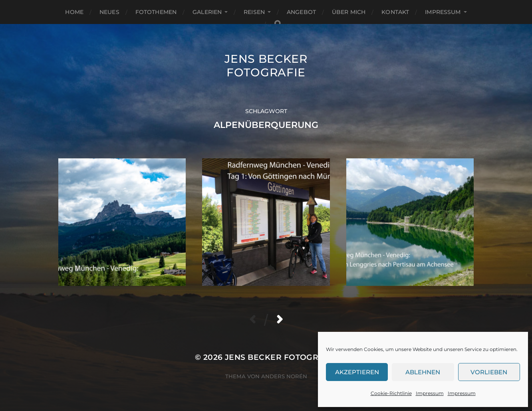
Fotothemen (156, 12)
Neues (109, 12)
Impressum (430, 393)
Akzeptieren (357, 372)
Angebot (301, 12)
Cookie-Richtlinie (391, 393)
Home (74, 12)
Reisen (254, 12)
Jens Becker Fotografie (266, 66)
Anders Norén (284, 376)
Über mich (349, 12)
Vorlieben (489, 372)
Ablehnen (423, 372)
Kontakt (395, 12)
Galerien (207, 12)
